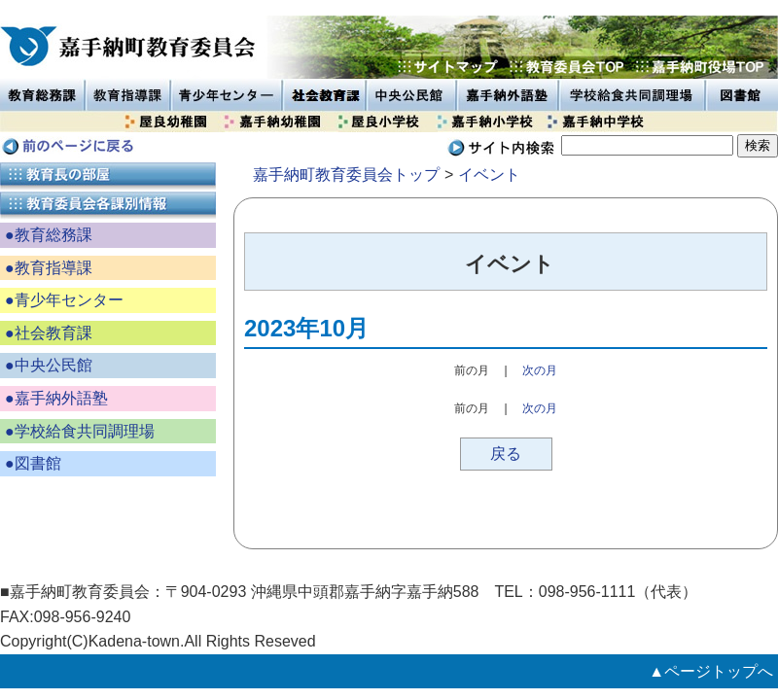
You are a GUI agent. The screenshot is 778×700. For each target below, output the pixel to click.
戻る (506, 454)
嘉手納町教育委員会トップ (346, 175)
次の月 (540, 370)
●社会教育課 (49, 333)
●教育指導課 (49, 268)
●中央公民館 (49, 365)
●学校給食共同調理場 (80, 431)
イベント (489, 175)
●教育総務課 (49, 235)
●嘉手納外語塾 (56, 398)
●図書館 (33, 463)
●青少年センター (64, 300)
